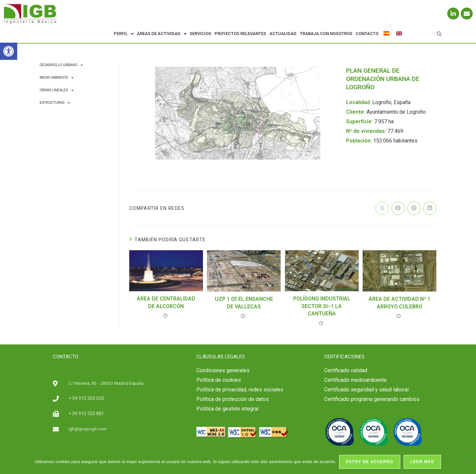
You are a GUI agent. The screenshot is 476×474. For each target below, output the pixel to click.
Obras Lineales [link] (57, 90)
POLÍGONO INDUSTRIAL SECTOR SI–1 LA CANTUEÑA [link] (322, 306)
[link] (9, 51)
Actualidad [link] (283, 34)
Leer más (423, 462)
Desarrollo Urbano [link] (61, 65)
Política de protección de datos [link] (233, 399)
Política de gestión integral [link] (227, 409)
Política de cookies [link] (219, 380)
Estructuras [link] (55, 103)
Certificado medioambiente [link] (356, 380)
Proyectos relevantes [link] (240, 34)
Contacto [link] (367, 34)
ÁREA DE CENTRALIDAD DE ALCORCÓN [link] (166, 302)
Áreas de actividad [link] (162, 34)
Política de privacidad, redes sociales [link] (240, 390)
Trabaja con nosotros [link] (326, 34)
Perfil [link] (124, 34)
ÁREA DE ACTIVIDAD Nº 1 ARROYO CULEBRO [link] (399, 303)
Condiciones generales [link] (223, 370)
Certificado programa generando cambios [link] (372, 399)
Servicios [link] (200, 34)
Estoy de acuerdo (370, 462)
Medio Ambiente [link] (57, 78)
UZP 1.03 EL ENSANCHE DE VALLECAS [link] (244, 303)
